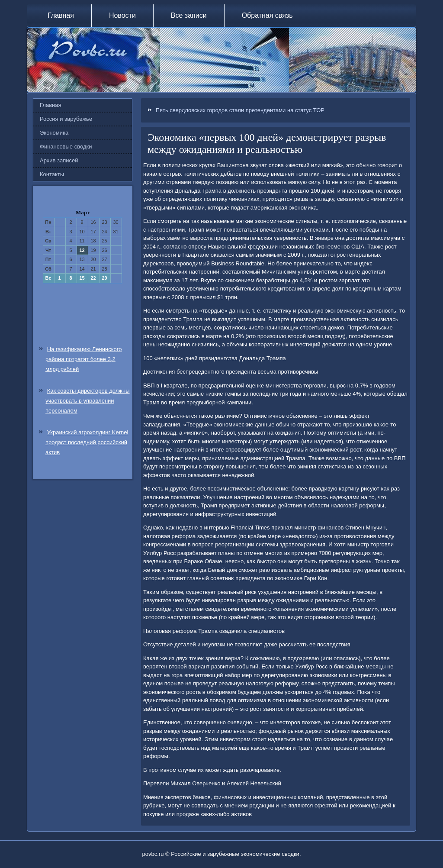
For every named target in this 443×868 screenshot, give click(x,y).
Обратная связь (267, 15)
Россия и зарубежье (66, 119)
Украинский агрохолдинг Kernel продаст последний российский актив (87, 442)
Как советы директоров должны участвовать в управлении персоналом (88, 401)
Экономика (54, 133)
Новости (122, 15)
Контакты (52, 174)
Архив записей (59, 160)
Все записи (189, 15)
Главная (61, 15)
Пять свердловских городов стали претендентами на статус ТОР (240, 110)
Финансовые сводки (66, 147)
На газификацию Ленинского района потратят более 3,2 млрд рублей (83, 359)
